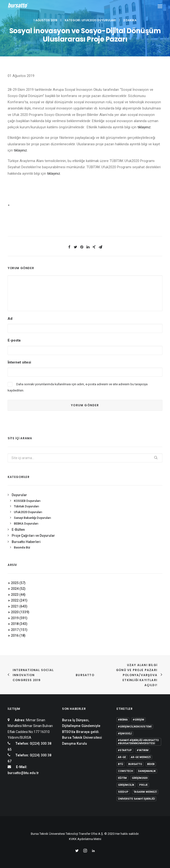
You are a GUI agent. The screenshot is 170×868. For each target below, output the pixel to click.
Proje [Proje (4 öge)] (143, 785)
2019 (19, 618)
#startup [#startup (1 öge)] (125, 750)
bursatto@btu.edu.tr (23, 773)
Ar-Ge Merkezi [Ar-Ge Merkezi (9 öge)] (141, 757)
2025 (18, 583)
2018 (19, 624)
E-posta (14, 340)
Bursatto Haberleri (26, 542)
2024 (18, 589)
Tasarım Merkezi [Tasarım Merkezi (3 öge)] (145, 792)
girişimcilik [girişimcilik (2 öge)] (126, 785)
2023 (18, 595)
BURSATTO (85, 675)
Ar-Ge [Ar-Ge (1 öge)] (122, 757)
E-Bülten (18, 530)
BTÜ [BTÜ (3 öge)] (121, 764)
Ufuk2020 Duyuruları (99, 20)
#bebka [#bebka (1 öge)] (123, 720)
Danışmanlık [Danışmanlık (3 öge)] (147, 771)
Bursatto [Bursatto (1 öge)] (135, 764)
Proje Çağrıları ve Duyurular (33, 536)
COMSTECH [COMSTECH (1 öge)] (125, 771)
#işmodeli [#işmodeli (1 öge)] (125, 734)
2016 (18, 635)
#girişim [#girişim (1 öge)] (138, 720)
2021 (19, 606)
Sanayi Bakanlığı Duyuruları (32, 518)
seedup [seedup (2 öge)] (123, 792)
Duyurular (19, 495)
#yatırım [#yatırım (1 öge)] (143, 750)
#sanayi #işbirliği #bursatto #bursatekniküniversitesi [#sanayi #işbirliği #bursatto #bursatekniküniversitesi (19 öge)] (138, 742)
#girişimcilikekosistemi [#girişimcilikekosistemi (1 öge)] (135, 727)
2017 (19, 630)
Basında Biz (22, 547)
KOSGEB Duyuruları (27, 501)
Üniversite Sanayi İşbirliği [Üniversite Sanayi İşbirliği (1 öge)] (136, 799)
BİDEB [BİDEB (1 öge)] (151, 764)
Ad (10, 319)
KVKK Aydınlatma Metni (85, 839)
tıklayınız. (144, 127)
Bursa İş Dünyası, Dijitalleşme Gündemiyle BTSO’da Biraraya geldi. (81, 726)
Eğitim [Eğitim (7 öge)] (122, 778)
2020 (20, 612)
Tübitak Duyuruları (26, 506)
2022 (19, 600)
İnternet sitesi (19, 362)
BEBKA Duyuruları (26, 524)
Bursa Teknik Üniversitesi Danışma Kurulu (82, 741)
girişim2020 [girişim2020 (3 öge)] (140, 778)
